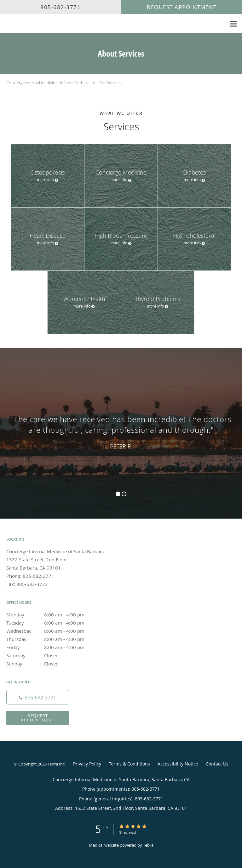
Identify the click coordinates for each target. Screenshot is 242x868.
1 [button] (118, 494)
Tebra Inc (56, 764)
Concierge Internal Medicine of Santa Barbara (48, 83)
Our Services (110, 83)
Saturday (52, 655)
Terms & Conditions (129, 764)
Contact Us (217, 764)
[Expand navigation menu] (234, 24)
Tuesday (52, 623)
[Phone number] (38, 697)
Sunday (52, 664)
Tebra (148, 845)
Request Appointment (38, 718)
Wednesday (52, 631)
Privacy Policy (87, 764)
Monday (52, 615)
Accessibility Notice (178, 764)
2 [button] (124, 494)
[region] (121, 427)
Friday (52, 647)
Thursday (52, 639)
